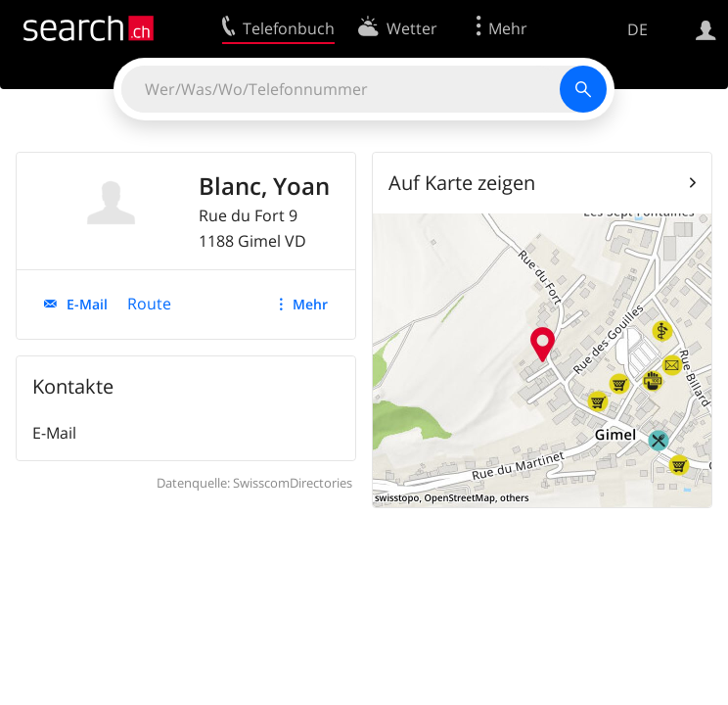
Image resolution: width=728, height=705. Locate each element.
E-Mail (87, 304)
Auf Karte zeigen (462, 183)
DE (637, 29)
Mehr (310, 304)
